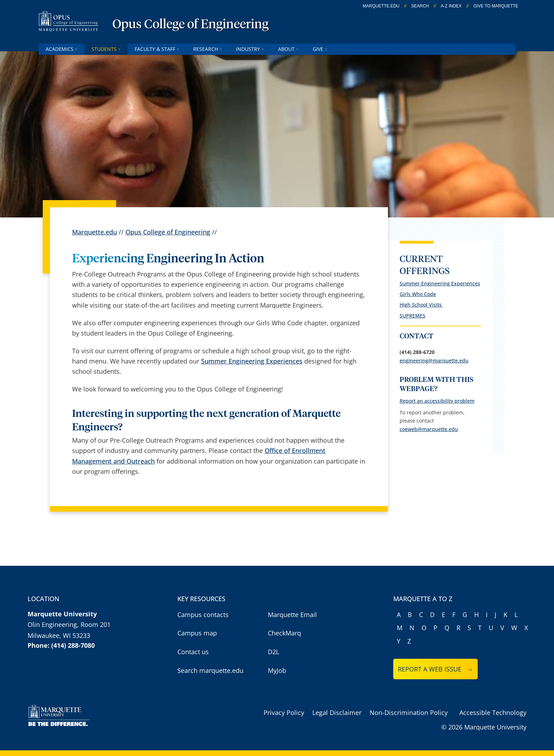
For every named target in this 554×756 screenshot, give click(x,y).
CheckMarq (284, 633)
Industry (250, 49)
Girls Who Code (418, 294)
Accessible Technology (493, 713)
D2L (273, 652)
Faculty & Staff (157, 49)
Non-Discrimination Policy (409, 713)
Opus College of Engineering (190, 25)
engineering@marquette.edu (434, 360)
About (288, 49)
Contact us (193, 652)
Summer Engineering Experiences (252, 361)
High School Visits (421, 305)
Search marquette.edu (210, 670)
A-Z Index (451, 6)
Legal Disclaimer (337, 713)
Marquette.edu (95, 232)
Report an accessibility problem (437, 401)
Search (420, 6)
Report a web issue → (435, 669)
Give (320, 49)
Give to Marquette (496, 6)
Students (106, 49)
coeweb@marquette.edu (429, 429)
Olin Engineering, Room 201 (69, 624)
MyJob (277, 670)
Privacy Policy (284, 713)
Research (208, 49)
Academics (61, 49)
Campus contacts (203, 615)
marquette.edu (381, 6)
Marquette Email (292, 615)
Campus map (197, 633)
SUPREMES (412, 316)
